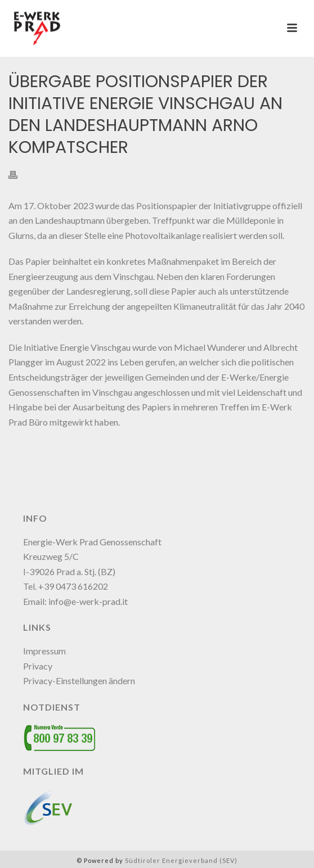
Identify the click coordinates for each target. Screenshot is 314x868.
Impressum (44, 651)
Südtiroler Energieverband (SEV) (181, 860)
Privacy (38, 666)
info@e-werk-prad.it (88, 601)
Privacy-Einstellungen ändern (79, 681)
